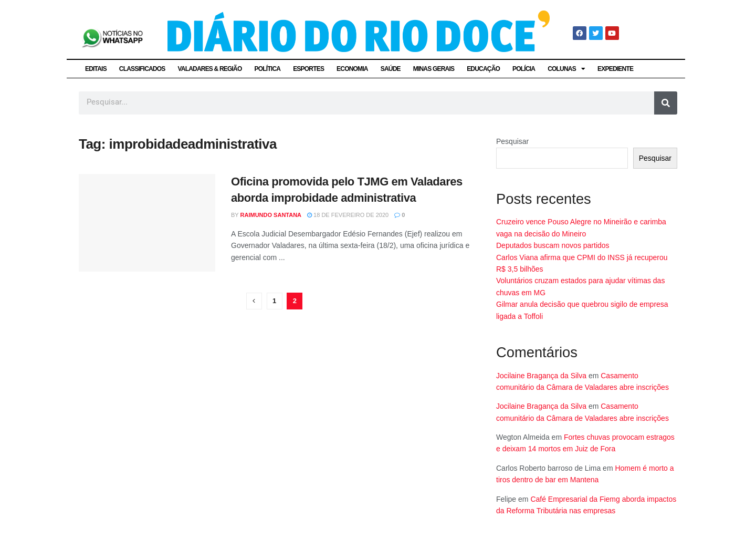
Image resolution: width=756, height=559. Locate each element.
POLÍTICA (268, 69)
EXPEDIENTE (615, 69)
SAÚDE (391, 69)
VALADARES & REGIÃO (209, 69)
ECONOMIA (352, 69)
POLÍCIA (524, 69)
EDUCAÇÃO (483, 69)
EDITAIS (96, 69)
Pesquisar (512, 141)
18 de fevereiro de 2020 (348, 215)
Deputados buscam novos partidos (553, 245)
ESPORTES (308, 69)
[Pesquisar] (666, 103)
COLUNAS (566, 69)
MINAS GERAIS (434, 69)
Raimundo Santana (271, 215)
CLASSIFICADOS (142, 69)
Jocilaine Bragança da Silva (541, 376)
